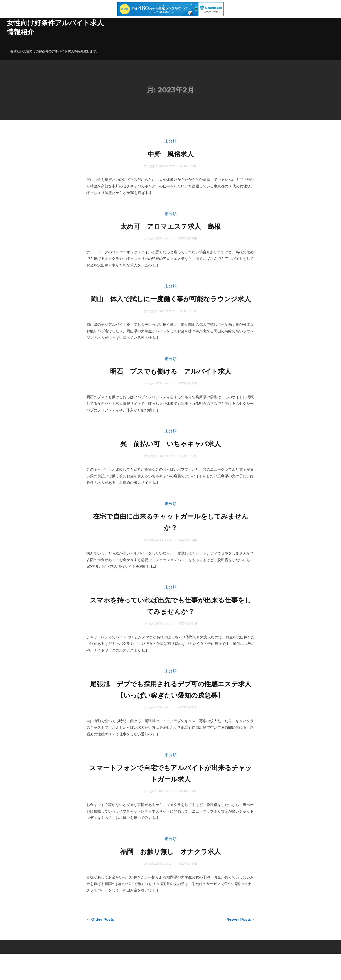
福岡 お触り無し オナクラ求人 (171, 877)
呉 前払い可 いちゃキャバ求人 (171, 456)
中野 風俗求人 (170, 153)
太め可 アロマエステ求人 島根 (171, 226)
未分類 (170, 142)
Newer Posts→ (241, 946)
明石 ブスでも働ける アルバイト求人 (171, 383)
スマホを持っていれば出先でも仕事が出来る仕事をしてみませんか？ (170, 619)
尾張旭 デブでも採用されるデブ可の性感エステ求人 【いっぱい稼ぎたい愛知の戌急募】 (170, 708)
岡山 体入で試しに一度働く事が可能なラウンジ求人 (170, 305)
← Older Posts (100, 946)
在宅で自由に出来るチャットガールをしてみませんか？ (171, 534)
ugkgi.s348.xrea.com (161, 166)
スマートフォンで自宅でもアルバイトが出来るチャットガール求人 (171, 798)
